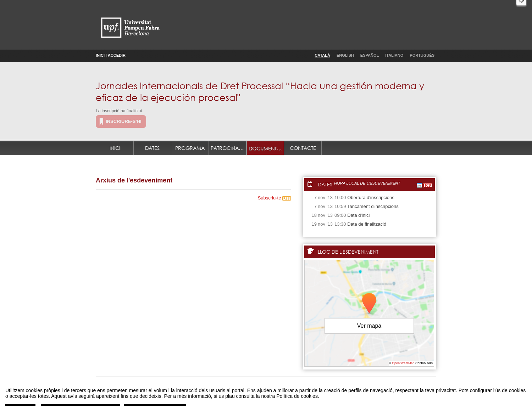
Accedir (117, 55)
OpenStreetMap (403, 363)
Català (322, 55)
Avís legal (193, 393)
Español (370, 55)
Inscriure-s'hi (124, 121)
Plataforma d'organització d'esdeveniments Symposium (269, 393)
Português (422, 55)
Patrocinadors (229, 148)
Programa (190, 148)
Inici (100, 55)
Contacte (303, 148)
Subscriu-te (274, 198)
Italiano (394, 55)
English (345, 55)
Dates (152, 148)
